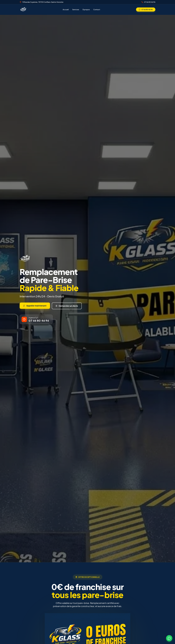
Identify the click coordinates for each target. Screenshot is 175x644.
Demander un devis (67, 306)
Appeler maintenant (35, 306)
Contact (97, 9)
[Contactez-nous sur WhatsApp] (169, 638)
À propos (86, 9)
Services (76, 9)
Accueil (66, 9)
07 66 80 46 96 (150, 2)
